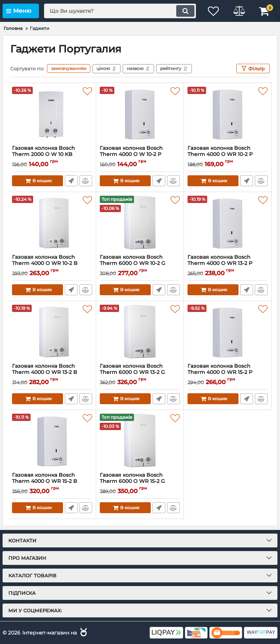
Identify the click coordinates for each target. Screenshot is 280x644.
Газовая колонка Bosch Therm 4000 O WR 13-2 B (52, 372)
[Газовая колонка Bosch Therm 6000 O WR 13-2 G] (140, 332)
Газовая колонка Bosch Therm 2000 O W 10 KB (52, 155)
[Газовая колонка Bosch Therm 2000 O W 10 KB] (52, 114)
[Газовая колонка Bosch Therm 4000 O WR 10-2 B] (52, 223)
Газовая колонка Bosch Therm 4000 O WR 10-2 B (52, 264)
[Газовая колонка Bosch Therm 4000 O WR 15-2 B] (52, 441)
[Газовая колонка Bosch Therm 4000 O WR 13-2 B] (52, 332)
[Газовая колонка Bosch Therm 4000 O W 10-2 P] (140, 114)
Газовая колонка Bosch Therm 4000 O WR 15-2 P (228, 372)
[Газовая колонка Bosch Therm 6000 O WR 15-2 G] (140, 441)
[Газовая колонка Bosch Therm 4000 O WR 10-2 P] (228, 114)
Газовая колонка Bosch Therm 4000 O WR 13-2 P (228, 264)
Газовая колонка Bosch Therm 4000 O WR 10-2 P (228, 155)
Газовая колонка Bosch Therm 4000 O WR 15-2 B (52, 481)
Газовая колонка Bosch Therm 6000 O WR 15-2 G (140, 481)
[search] (120, 11)
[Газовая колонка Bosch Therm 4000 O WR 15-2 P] (228, 332)
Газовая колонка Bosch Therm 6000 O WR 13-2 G (140, 372)
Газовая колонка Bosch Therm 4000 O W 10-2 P (140, 155)
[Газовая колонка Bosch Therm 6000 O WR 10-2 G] (140, 223)
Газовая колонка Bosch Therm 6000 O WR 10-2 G (140, 264)
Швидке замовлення (71, 181)
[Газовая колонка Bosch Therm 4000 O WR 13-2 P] (228, 223)
